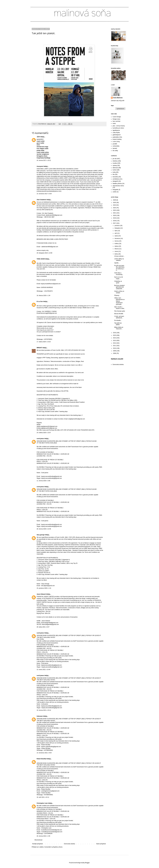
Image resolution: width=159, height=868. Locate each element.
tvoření (115, 170)
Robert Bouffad (41, 759)
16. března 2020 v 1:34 (43, 296)
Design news (116, 119)
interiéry (115, 161)
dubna (117, 246)
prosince (117, 226)
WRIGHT (39, 348)
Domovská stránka (70, 844)
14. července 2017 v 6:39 (44, 194)
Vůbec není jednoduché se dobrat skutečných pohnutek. (119, 301)
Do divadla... (118, 320)
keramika (115, 177)
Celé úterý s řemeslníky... (119, 274)
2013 (115, 341)
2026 (115, 200)
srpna (116, 236)
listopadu (117, 228)
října (116, 231)
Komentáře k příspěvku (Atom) (53, 847)
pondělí (115, 144)
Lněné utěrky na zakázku (119, 260)
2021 (115, 213)
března (117, 249)
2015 (115, 335)
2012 (115, 343)
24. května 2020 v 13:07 (44, 433)
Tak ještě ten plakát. (118, 324)
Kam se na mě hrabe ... (119, 278)
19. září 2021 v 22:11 (43, 797)
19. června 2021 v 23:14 (44, 710)
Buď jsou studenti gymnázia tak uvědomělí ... (119, 287)
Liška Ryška (116, 133)
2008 (115, 353)
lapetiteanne (116, 130)
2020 (115, 215)
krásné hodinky (117, 139)
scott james (40, 439)
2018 (115, 221)
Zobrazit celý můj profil (118, 101)
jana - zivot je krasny (119, 126)
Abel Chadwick (41, 200)
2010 (115, 348)
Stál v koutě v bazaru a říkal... (120, 308)
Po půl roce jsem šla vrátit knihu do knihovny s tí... (119, 268)
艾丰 (38, 137)
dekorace (115, 168)
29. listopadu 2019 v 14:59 (44, 253)
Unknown (40, 716)
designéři (115, 181)
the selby (115, 151)
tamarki (115, 148)
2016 (115, 333)
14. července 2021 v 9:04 (44, 753)
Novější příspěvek (37, 844)
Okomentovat (38, 840)
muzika (115, 163)
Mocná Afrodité (119, 314)
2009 (115, 351)
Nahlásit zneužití (117, 359)
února (116, 251)
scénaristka (116, 146)
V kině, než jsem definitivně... (119, 317)
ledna (116, 254)
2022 (115, 210)
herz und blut (116, 121)
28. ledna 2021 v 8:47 (43, 627)
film (114, 174)
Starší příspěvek (101, 844)
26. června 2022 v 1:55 (43, 836)
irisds (114, 123)
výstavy (115, 166)
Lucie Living (116, 142)
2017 (115, 223)
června (117, 241)
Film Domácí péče (120, 311)
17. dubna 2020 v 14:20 (44, 342)
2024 (115, 205)
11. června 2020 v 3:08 (43, 481)
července (117, 238)
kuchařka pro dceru (118, 128)
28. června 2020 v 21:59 (44, 529)
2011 (115, 346)
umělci (115, 192)
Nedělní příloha (117, 184)
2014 (115, 338)
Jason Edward (41, 594)
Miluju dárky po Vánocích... (119, 328)
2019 (115, 218)
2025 (115, 203)
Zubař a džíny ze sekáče (119, 292)
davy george (41, 535)
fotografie (115, 190)
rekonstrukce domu (118, 186)
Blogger (87, 863)
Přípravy (117, 295)
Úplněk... (117, 263)
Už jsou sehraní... (119, 256)
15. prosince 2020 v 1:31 (44, 588)
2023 (115, 208)
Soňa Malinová (118, 98)
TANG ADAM (41, 259)
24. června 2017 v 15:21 (44, 160)
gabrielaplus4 (117, 135)
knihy (114, 172)
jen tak (115, 159)
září (116, 233)
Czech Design (117, 117)
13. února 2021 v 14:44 (43, 670)
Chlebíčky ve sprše (118, 282)
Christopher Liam (42, 803)
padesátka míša (117, 137)
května (117, 244)
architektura (116, 179)
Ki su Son (40, 301)
